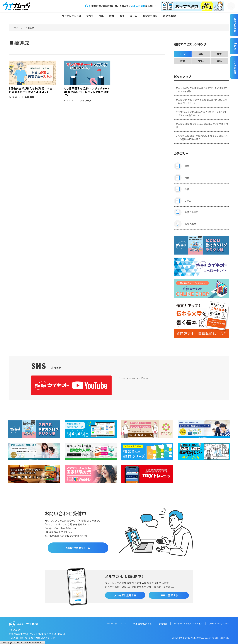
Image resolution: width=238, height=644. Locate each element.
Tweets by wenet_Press (133, 378)
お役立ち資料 (150, 16)
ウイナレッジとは (72, 16)
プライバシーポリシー (219, 624)
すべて (90, 16)
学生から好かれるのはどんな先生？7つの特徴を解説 (202, 125)
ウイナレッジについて (117, 624)
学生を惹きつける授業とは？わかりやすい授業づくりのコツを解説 (202, 89)
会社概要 (163, 624)
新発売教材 (169, 16)
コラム (134, 16)
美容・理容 (29, 97)
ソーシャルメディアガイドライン (188, 624)
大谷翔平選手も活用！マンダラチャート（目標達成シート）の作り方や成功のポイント (87, 92)
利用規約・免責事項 (143, 624)
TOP (16, 28)
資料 (219, 61)
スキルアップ (85, 101)
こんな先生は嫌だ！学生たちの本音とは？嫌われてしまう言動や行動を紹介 (202, 137)
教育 (112, 16)
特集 (101, 16)
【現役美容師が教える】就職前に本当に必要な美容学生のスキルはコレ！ (32, 90)
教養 (122, 16)
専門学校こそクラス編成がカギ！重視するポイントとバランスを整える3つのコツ (201, 113)
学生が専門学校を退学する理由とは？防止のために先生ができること (201, 101)
